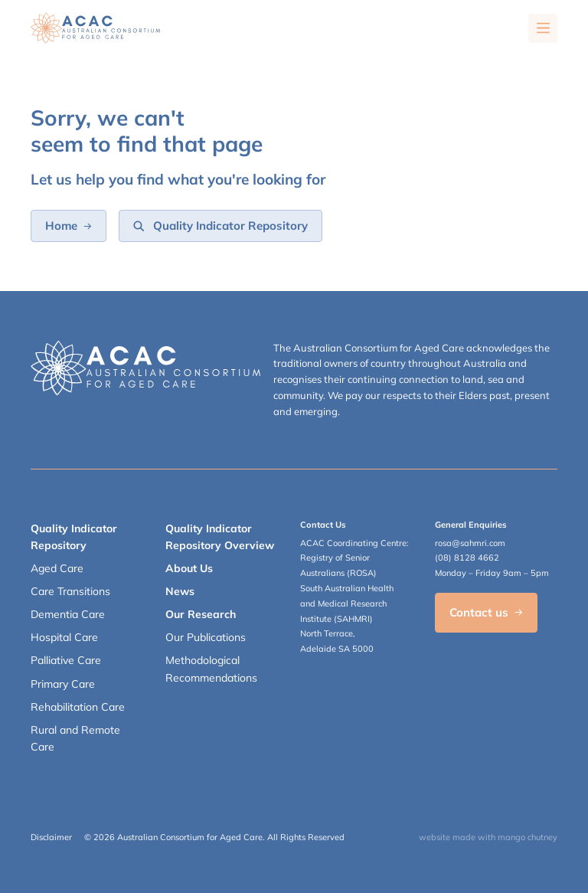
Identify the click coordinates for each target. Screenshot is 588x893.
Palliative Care (66, 660)
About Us (189, 568)
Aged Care (57, 568)
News (180, 591)
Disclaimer (51, 837)
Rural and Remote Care (75, 738)
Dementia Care (68, 614)
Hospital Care (64, 637)
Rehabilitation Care (78, 707)
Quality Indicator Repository (74, 537)
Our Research (201, 614)
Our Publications (206, 637)
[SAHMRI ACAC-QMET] (95, 28)
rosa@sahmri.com (470, 543)
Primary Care (63, 684)
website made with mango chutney (488, 837)
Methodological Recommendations (211, 669)
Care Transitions (70, 591)
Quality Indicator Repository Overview (220, 537)
